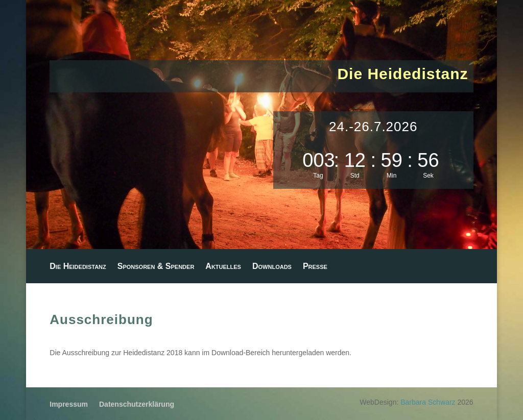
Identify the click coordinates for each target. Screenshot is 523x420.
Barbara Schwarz (428, 402)
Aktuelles (223, 267)
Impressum (69, 404)
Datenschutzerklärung (137, 404)
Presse (315, 267)
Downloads (272, 267)
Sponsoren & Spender (156, 267)
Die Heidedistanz (78, 267)
